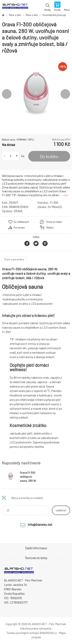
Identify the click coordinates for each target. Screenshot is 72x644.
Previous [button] (7, 94)
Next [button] (65, 94)
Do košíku (49, 156)
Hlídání (50, 228)
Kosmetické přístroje (54, 15)
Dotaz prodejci (54, 222)
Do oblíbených (21, 222)
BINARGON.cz (48, 633)
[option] (36, 94)
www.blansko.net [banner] (15, 7)
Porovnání (19, 228)
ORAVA (18, 211)
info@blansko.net (40, 524)
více (66, 195)
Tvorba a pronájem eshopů (23, 633)
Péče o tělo (15, 15)
